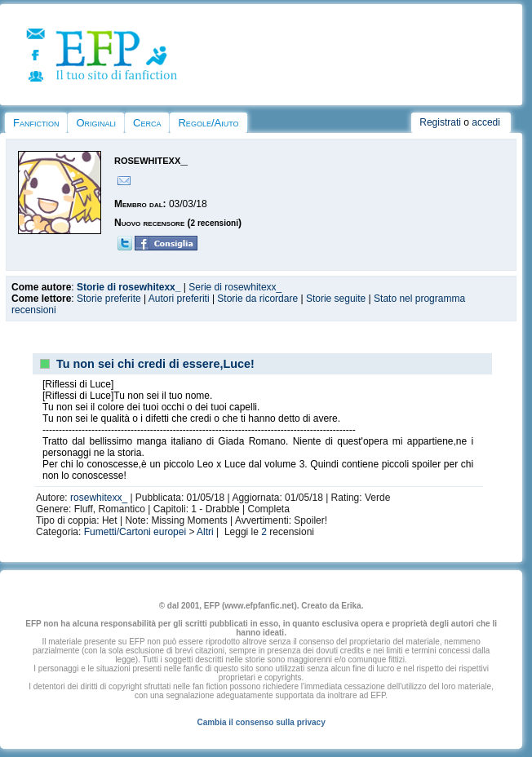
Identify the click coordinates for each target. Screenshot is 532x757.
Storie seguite (336, 299)
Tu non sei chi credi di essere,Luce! (155, 364)
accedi (486, 122)
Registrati (440, 122)
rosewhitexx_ (99, 498)
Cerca (147, 123)
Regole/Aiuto (208, 123)
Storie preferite (109, 299)
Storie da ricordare (257, 299)
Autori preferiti (179, 299)
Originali (96, 123)
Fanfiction (36, 123)
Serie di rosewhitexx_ (235, 287)
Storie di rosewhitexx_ (129, 287)
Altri (205, 532)
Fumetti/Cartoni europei (135, 532)
